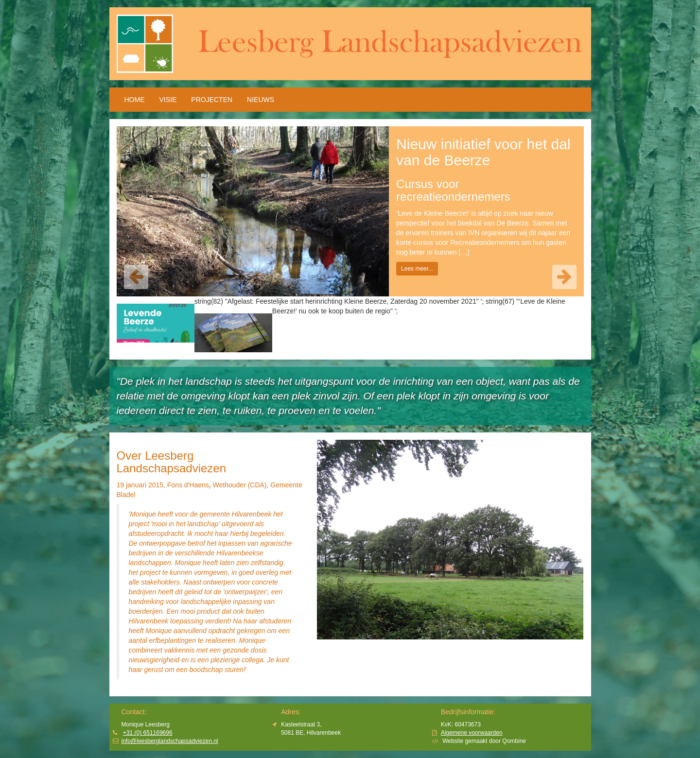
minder (259, 670)
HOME (135, 100)
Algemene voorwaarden (472, 733)
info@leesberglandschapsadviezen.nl (170, 741)
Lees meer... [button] (417, 269)
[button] (136, 277)
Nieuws (261, 100)
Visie (168, 100)
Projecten (212, 100)
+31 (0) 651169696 (148, 733)
